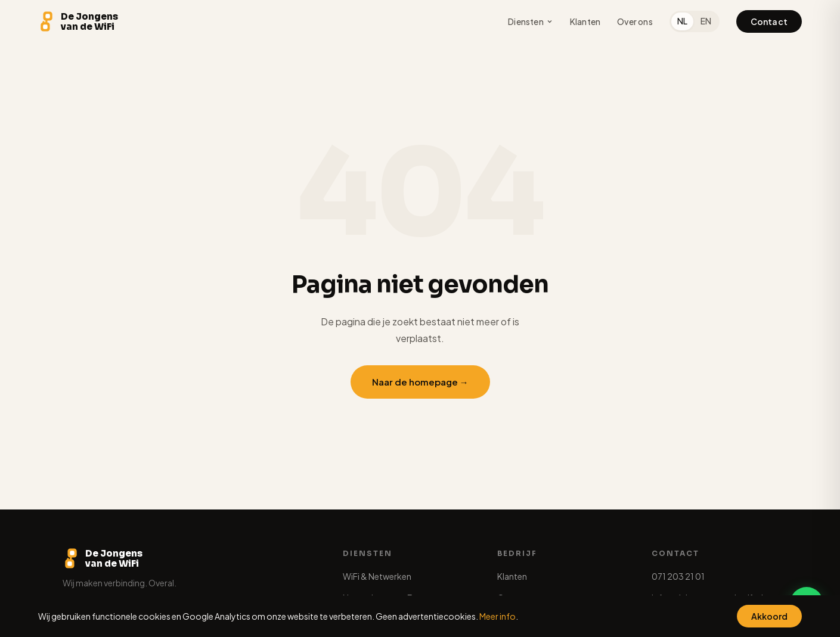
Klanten (512, 576)
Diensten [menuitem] (531, 21)
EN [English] (706, 21)
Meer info (498, 616)
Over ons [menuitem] (635, 21)
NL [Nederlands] (682, 21)
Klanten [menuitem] (585, 21)
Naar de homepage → (420, 382)
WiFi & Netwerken (377, 576)
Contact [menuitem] (769, 21)
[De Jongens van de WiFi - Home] (78, 21)
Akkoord (769, 616)
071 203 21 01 (678, 576)
